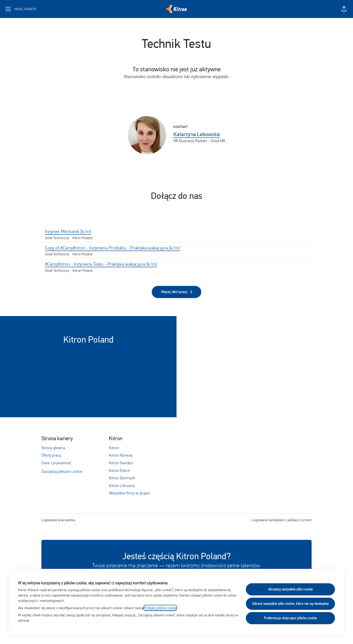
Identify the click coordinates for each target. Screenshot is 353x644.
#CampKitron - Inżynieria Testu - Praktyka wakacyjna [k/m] (176, 264)
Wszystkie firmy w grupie (129, 493)
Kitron (114, 448)
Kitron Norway (121, 455)
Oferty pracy (51, 455)
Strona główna (53, 448)
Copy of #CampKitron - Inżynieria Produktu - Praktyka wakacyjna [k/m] (176, 248)
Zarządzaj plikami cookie (62, 471)
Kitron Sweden (121, 463)
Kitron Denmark (122, 478)
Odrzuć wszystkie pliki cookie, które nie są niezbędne (290, 604)
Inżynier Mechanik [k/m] (176, 232)
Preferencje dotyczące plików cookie (290, 618)
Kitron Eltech (119, 470)
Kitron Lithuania (122, 486)
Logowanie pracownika (58, 520)
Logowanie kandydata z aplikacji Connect (282, 520)
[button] (344, 9)
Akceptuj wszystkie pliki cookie (290, 589)
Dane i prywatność (57, 463)
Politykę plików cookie (160, 608)
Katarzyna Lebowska (197, 134)
